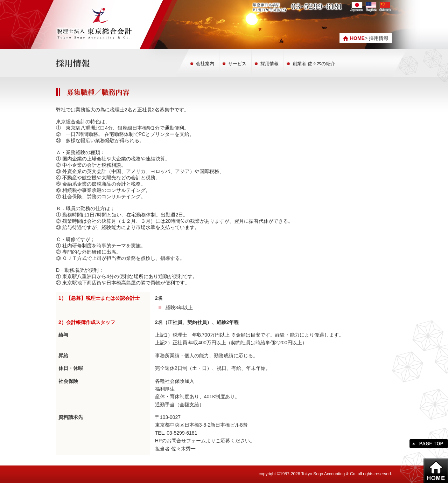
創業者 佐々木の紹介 (314, 64)
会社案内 (205, 64)
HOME (357, 38)
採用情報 (269, 64)
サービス (237, 64)
